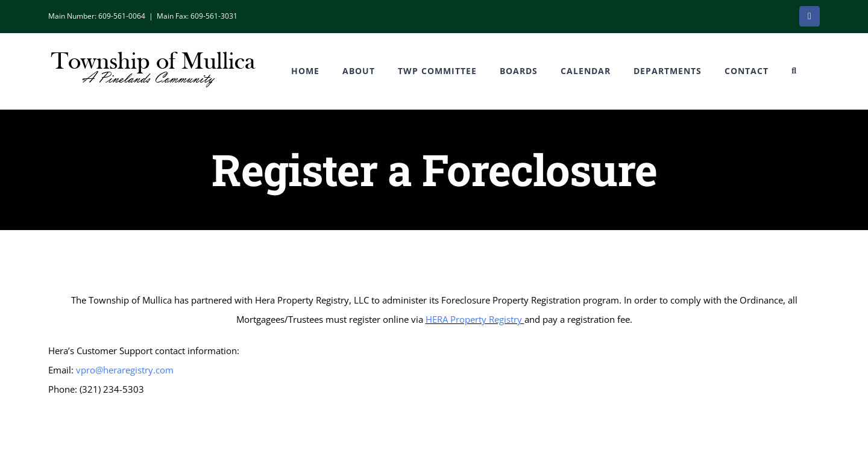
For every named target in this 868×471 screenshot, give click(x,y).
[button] (794, 71)
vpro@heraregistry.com (125, 370)
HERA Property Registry (475, 319)
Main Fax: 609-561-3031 (197, 16)
